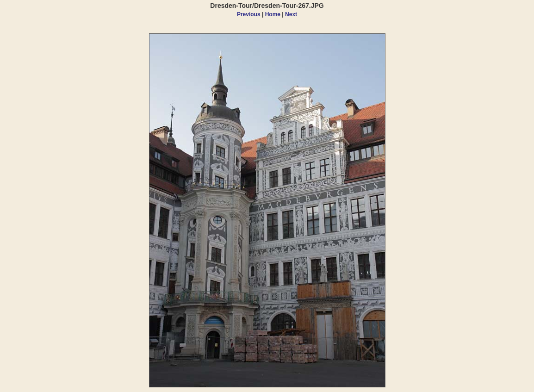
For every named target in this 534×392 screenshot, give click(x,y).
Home (273, 14)
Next (291, 14)
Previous (249, 14)
